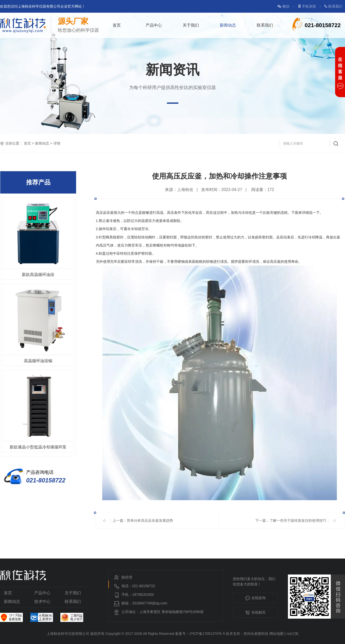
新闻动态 (228, 25)
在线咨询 (255, 598)
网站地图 (277, 634)
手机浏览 (309, 6)
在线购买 (255, 613)
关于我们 (191, 25)
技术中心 (42, 602)
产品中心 (154, 25)
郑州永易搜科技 (256, 634)
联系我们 (335, 6)
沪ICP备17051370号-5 (207, 634)
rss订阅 (293, 634)
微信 (286, 6)
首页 (117, 25)
